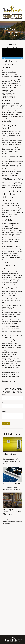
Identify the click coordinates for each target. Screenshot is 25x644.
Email (4, 403)
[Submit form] (6, 423)
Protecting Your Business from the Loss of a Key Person (12, 512)
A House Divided (10, 454)
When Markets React (11, 484)
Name (4, 395)
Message (5, 411)
